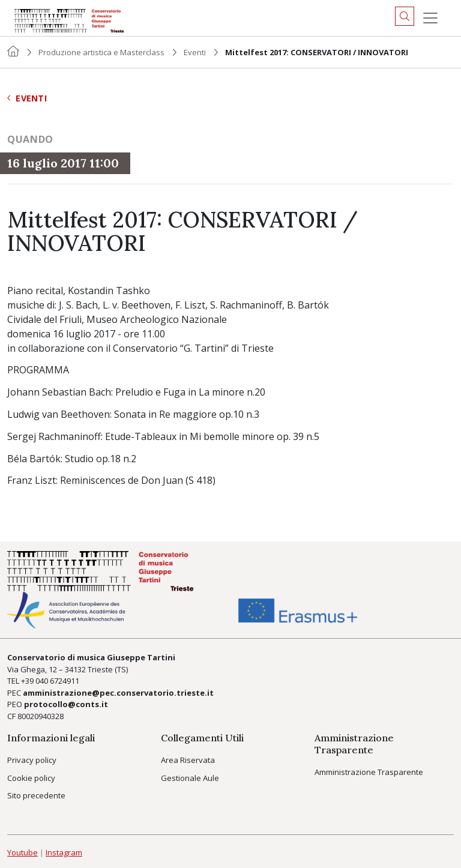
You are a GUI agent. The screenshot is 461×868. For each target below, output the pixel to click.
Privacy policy (32, 760)
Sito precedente (36, 795)
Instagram (64, 852)
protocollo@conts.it (66, 704)
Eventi (195, 52)
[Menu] (430, 18)
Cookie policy (31, 778)
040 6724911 (57, 681)
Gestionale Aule (190, 778)
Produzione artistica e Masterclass (101, 52)
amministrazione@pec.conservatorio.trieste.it (118, 693)
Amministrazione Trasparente (369, 772)
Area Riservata (188, 760)
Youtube (23, 852)
